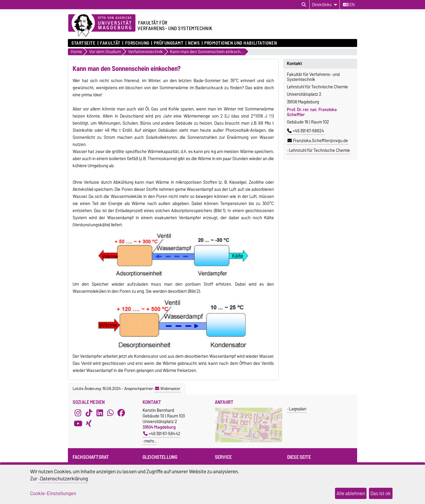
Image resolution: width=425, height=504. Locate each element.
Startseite (84, 43)
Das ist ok (381, 493)
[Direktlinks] (325, 5)
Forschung (137, 43)
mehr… (150, 441)
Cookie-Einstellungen (53, 493)
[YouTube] (78, 423)
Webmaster (168, 388)
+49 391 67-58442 (162, 434)
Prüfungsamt (169, 43)
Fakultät (110, 43)
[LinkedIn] (100, 413)
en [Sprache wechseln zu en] (349, 5)
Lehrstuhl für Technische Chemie (319, 150)
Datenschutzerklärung (64, 479)
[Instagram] (78, 413)
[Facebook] (121, 413)
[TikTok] (89, 413)
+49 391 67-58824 (306, 131)
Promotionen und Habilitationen (241, 43)
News (194, 43)
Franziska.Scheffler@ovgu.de (318, 141)
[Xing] (89, 423)
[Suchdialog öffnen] (304, 5)
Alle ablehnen (351, 493)
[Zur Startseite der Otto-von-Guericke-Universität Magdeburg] (102, 26)
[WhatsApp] (110, 413)
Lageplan (298, 409)
